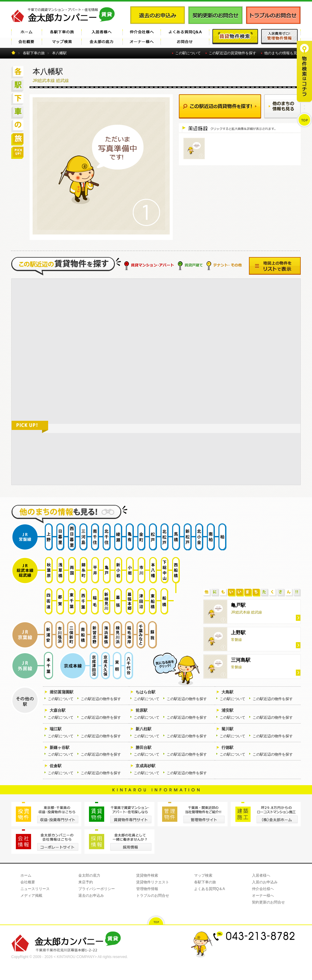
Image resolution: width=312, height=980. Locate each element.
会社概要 (28, 882)
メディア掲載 (31, 896)
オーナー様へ (263, 896)
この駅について (188, 53)
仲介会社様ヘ (263, 889)
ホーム (26, 875)
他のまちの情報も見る (282, 53)
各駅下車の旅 (205, 882)
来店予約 (86, 882)
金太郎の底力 (89, 875)
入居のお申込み (265, 882)
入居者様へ (261, 875)
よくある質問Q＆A (209, 889)
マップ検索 (203, 875)
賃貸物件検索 (147, 875)
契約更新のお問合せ (268, 902)
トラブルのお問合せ (153, 896)
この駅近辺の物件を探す (101, 699)
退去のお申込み (91, 896)
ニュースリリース (35, 889)
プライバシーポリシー (97, 889)
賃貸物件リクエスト (153, 882)
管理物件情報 (147, 889)
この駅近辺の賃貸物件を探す (232, 53)
